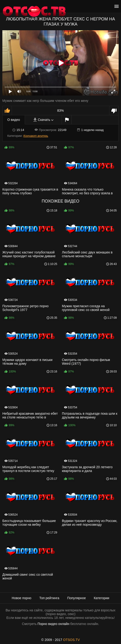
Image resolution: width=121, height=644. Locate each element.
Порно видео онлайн (53, 624)
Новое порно (22, 598)
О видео (14, 120)
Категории (101, 598)
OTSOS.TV (71, 640)
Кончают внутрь (36, 136)
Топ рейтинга (49, 598)
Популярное (77, 598)
